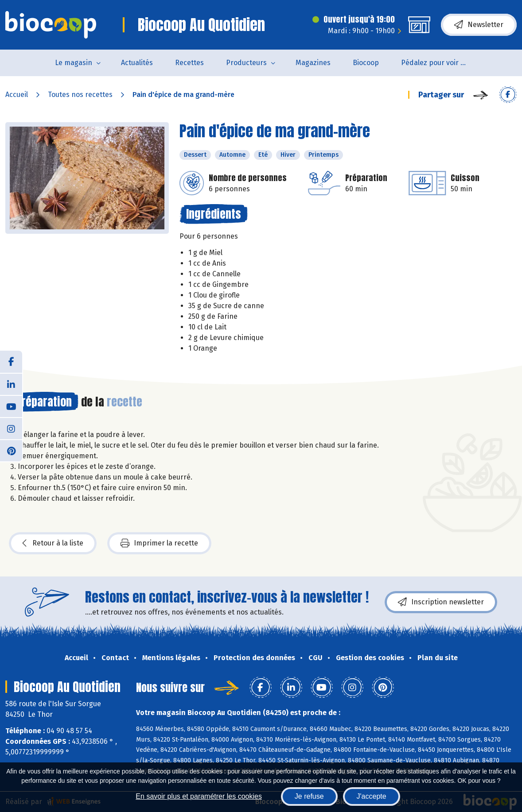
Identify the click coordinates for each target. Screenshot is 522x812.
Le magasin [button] (74, 63)
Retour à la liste (53, 543)
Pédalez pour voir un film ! (440, 63)
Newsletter (479, 25)
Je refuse (309, 796)
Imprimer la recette (159, 543)
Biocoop (366, 63)
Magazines (313, 63)
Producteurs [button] (246, 63)
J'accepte (372, 796)
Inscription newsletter (441, 602)
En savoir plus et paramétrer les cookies (199, 796)
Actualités (137, 63)
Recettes (189, 63)
